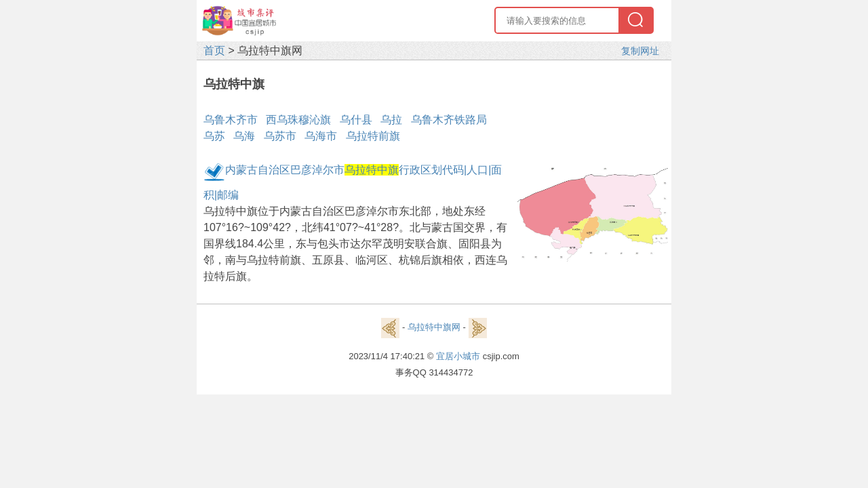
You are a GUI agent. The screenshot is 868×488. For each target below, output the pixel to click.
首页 (214, 50)
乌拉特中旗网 (434, 327)
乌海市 (321, 136)
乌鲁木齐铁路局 (449, 120)
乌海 (244, 136)
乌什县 (356, 120)
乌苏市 (280, 136)
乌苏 (214, 136)
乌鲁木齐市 (231, 120)
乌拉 (391, 120)
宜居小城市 (458, 356)
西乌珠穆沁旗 (298, 120)
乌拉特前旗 (373, 136)
